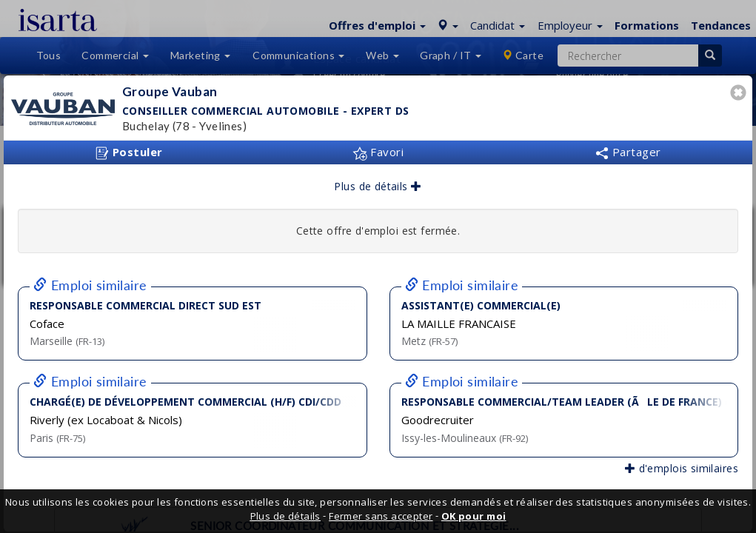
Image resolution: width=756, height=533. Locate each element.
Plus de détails (378, 186)
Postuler (129, 152)
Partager (628, 152)
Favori (378, 152)
